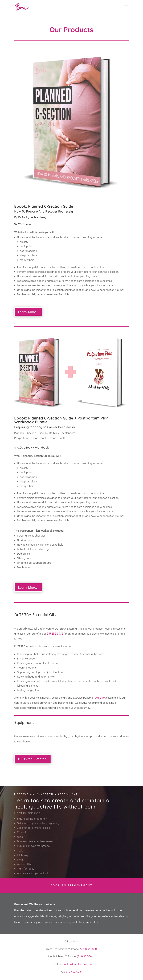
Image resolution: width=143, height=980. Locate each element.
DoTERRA (100, 697)
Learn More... (28, 312)
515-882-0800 (88, 949)
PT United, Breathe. (33, 759)
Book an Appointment (71, 885)
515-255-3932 (55, 633)
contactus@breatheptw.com (75, 964)
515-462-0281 (74, 971)
